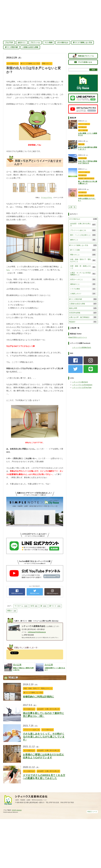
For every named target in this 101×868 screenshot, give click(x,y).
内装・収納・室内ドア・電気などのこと (38, 688)
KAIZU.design (17, 810)
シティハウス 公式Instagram (82, 385)
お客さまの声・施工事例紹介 (83, 317)
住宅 (34, 606)
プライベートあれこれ (32, 730)
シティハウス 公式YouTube (82, 388)
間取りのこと (47, 64)
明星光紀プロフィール (86, 56)
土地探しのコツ (83, 294)
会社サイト (22, 43)
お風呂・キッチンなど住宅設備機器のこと (83, 274)
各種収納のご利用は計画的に (38, 697)
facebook (75, 360)
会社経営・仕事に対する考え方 (48, 709)
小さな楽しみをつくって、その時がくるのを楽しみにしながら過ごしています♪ (44, 737)
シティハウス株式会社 (80, 382)
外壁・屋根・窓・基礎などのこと (83, 267)
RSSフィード (92, 812)
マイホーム (21, 606)
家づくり (55, 606)
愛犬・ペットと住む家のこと (83, 235)
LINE (91, 369)
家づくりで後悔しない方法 (82, 43)
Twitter (75, 369)
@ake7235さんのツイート (78, 337)
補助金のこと (83, 284)
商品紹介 (83, 322)
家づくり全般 (83, 250)
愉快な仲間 (81, 144)
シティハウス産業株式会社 (82, 348)
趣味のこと (83, 240)
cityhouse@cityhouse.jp (37, 632)
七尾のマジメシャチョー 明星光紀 (50, 19)
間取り (12, 611)
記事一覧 (72, 207)
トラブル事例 (83, 289)
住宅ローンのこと (83, 279)
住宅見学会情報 (83, 158)
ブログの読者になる (85, 62)
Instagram (91, 360)
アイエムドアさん (47, 198)
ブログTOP (9, 43)
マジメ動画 (49, 43)
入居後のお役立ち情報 (30, 47)
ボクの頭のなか (63, 43)
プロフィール (35, 43)
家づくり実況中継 (11, 47)
